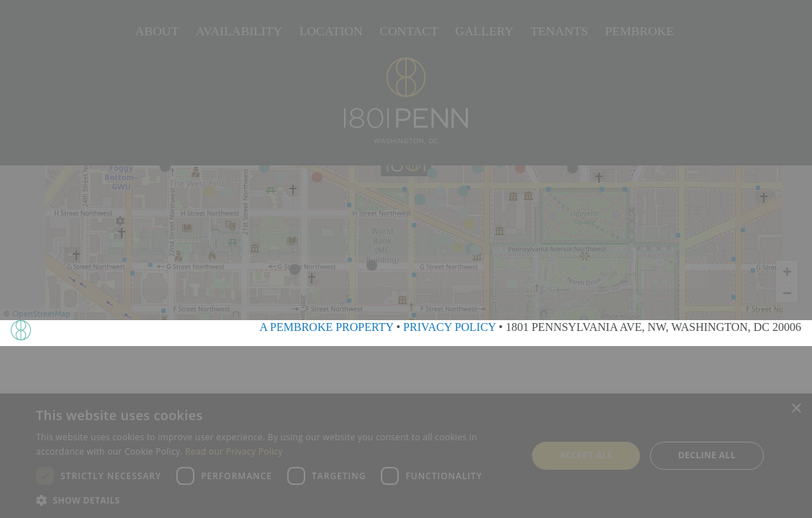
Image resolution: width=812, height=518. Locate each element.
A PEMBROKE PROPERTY (326, 327)
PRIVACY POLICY (450, 327)
